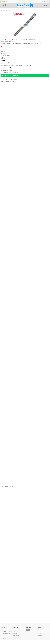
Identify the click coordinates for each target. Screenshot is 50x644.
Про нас (16, 634)
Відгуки (21, 80)
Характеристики (14, 80)
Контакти (16, 632)
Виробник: (3, 41)
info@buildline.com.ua (6, 638)
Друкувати (4, 51)
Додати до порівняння (13, 51)
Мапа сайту (16, 636)
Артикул (9, 41)
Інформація (5, 80)
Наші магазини (17, 630)
